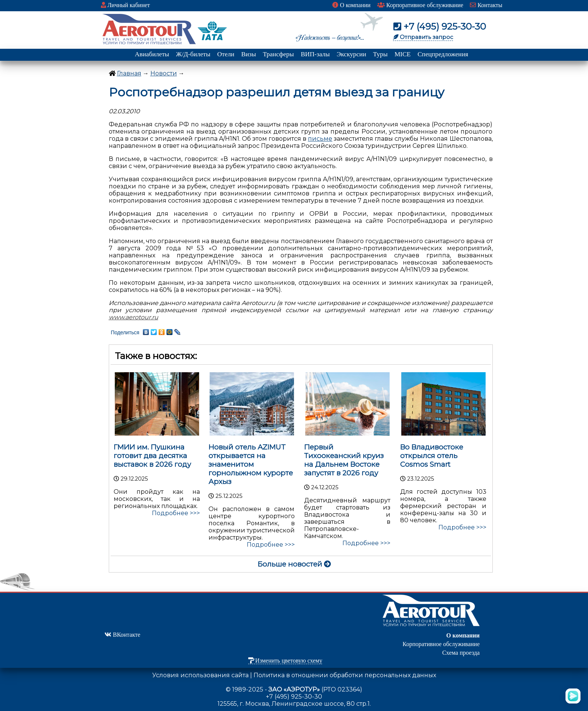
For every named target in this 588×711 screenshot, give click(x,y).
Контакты (486, 5)
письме (320, 139)
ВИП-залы (315, 54)
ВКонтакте (122, 635)
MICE (403, 54)
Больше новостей (294, 564)
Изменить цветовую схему (285, 661)
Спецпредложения (443, 54)
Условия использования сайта (200, 675)
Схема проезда (461, 653)
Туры (380, 54)
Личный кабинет (125, 5)
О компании (351, 5)
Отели (226, 54)
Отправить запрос (423, 37)
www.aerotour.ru (133, 317)
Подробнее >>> (176, 513)
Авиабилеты (152, 54)
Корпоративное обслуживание (420, 5)
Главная (129, 73)
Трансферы (278, 54)
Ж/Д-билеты (193, 54)
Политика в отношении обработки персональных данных (345, 675)
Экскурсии (352, 54)
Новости (164, 73)
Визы (248, 54)
